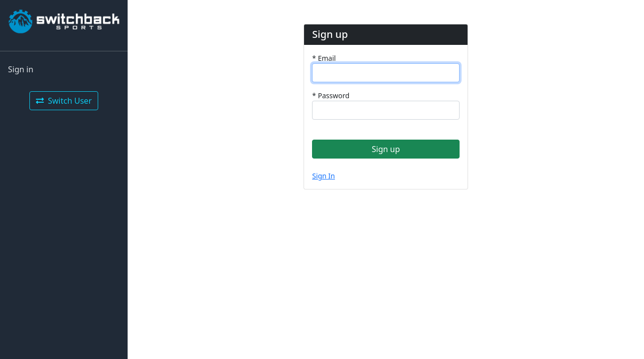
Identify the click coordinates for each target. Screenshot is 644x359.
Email (324, 58)
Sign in (21, 69)
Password (331, 95)
